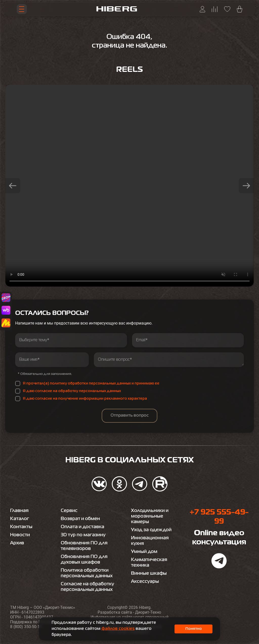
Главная (19, 511)
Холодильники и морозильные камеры (150, 516)
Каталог (20, 519)
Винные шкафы (149, 573)
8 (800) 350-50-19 (26, 627)
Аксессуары (145, 582)
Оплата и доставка (82, 527)
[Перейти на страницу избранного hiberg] (227, 9)
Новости (20, 535)
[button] (13, 186)
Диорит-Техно (148, 612)
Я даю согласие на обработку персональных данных (72, 391)
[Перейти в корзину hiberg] (240, 9)
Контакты (21, 527)
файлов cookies (118, 629)
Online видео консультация (219, 538)
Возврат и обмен (80, 519)
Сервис (69, 511)
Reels (129, 70)
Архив (17, 543)
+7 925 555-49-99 (219, 517)
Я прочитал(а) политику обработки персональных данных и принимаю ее (91, 383)
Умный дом (144, 552)
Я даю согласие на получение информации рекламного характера (85, 399)
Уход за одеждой (151, 530)
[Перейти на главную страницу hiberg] (117, 9)
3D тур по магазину (83, 535)
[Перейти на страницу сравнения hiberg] (215, 9)
